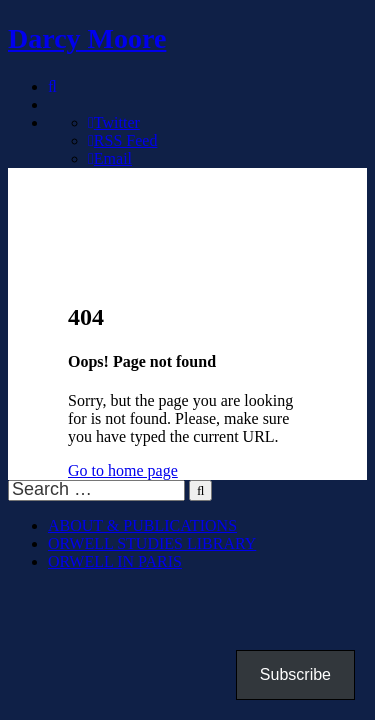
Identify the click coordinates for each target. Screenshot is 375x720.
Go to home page (123, 470)
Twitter (114, 122)
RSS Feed (122, 140)
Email (110, 158)
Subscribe (295, 674)
